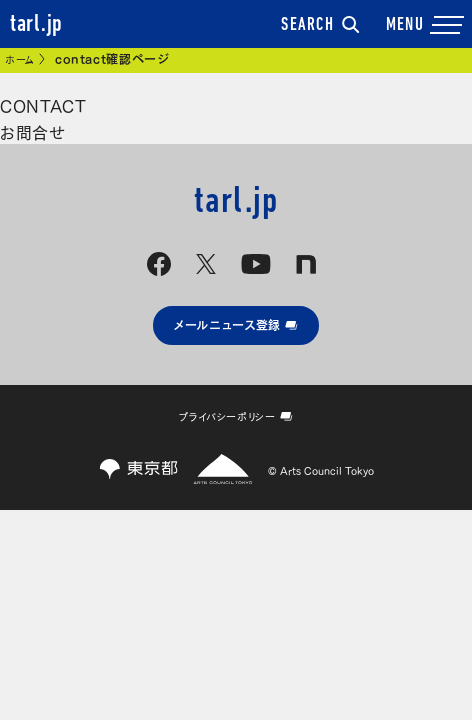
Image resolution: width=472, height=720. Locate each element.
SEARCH (320, 26)
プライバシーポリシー (235, 416)
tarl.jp (36, 25)
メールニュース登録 (236, 324)
